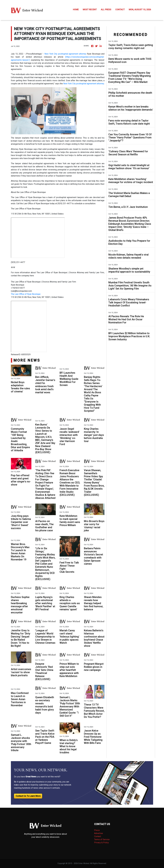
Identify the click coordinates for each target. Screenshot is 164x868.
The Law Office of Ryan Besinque (26, 294)
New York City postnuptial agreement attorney (65, 54)
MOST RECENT (90, 10)
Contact (98, 836)
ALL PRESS (106, 10)
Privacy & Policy (101, 843)
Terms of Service (102, 839)
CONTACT (120, 10)
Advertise (99, 833)
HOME (76, 10)
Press (97, 830)
